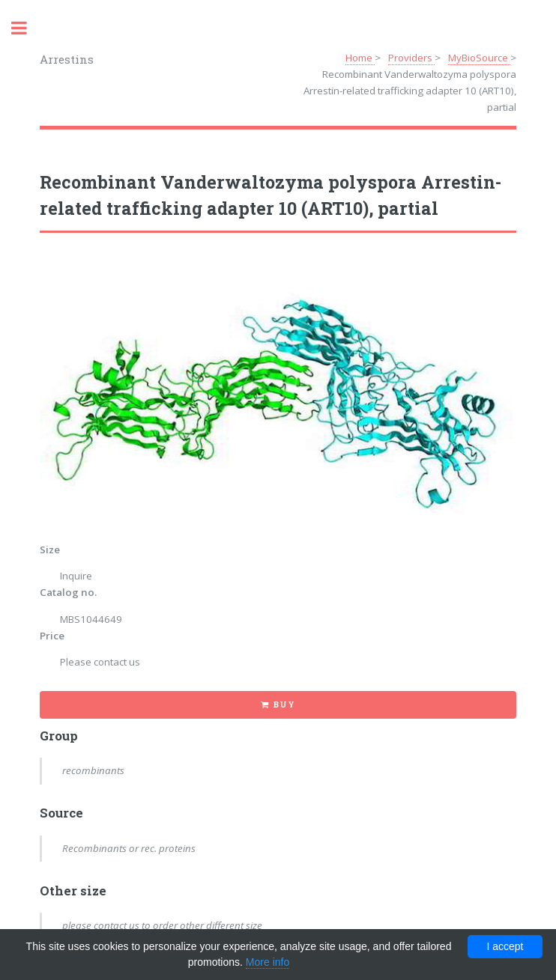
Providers (411, 58)
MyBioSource (479, 58)
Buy (284, 704)
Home (360, 58)
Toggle (27, 28)
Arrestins (67, 59)
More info (268, 962)
